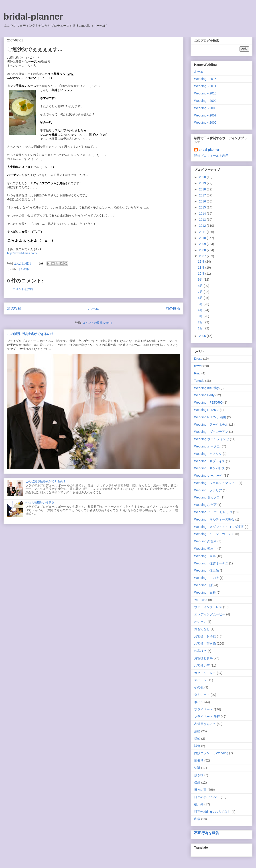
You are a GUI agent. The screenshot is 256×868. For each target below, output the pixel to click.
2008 (203, 250)
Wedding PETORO (208, 402)
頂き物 (199, 775)
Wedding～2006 (205, 123)
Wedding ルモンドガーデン (214, 534)
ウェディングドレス (208, 607)
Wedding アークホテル (211, 425)
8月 (201, 286)
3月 (201, 316)
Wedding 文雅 (205, 592)
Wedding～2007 (205, 115)
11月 (202, 268)
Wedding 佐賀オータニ (211, 563)
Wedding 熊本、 (205, 549)
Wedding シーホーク (208, 476)
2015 (203, 207)
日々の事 (23, 269)
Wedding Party (204, 395)
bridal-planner (33, 16)
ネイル (199, 702)
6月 (201, 298)
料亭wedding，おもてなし (212, 812)
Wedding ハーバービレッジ (213, 512)
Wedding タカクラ (207, 497)
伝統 (197, 782)
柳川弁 (199, 804)
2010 (203, 238)
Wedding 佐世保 (206, 570)
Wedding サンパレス (210, 468)
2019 (203, 183)
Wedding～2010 (205, 93)
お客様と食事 (203, 658)
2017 (203, 195)
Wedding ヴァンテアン (211, 432)
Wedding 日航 (204, 585)
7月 (201, 292)
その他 (199, 687)
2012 (203, 226)
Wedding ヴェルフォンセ (212, 439)
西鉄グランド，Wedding (211, 753)
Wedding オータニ (207, 446)
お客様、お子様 (205, 636)
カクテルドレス (205, 673)
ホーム (93, 308)
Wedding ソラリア (208, 490)
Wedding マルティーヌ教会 (214, 519)
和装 (197, 819)
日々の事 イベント (207, 797)
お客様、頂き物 (205, 643)
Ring (197, 373)
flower (198, 366)
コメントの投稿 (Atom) (97, 323)
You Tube (201, 600)
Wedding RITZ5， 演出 (210, 417)
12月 (202, 261)
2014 (203, 214)
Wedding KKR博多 (207, 388)
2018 (203, 189)
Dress (198, 359)
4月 (201, 310)
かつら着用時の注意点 (40, 503)
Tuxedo (199, 381)
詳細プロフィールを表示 (211, 156)
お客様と (200, 651)
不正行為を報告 (207, 833)
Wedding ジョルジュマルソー (216, 483)
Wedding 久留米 (205, 541)
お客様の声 (202, 666)
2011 (203, 232)
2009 (203, 244)
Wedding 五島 (205, 556)
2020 (203, 177)
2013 (203, 220)
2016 (203, 201)
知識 (197, 768)
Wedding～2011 (205, 86)
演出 (197, 731)
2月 (201, 322)
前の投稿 (173, 308)
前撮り (199, 760)
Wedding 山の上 (206, 578)
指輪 (197, 739)
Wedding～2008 (205, 108)
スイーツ (200, 680)
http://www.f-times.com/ (22, 253)
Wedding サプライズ (210, 461)
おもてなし (202, 629)
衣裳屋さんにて (205, 724)
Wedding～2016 (205, 79)
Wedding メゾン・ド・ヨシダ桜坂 (219, 527)
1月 (201, 328)
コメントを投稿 (23, 289)
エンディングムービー (210, 614)
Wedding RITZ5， (207, 410)
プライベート (203, 709)
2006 (203, 336)
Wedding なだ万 (205, 505)
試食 (197, 746)
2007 (203, 256)
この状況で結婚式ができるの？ (30, 334)
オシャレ (200, 622)
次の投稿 (14, 308)
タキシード (202, 695)
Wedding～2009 (205, 101)
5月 (201, 304)
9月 (201, 280)
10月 (202, 274)
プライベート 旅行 (207, 717)
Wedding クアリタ (208, 454)
